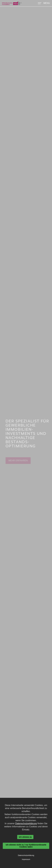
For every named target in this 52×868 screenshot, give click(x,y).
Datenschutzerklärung (26, 823)
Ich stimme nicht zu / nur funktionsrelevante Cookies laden (26, 846)
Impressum (26, 859)
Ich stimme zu (25, 837)
